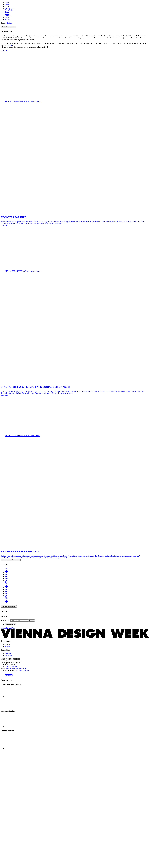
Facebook (19, 670)
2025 (7, 569)
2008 (7, 601)
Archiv (7, 19)
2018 (7, 582)
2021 (7, 576)
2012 (7, 593)
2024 (7, 571)
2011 (7, 595)
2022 (7, 575)
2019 (7, 580)
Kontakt (8, 16)
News (7, 4)
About (7, 6)
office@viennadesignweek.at (16, 668)
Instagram (26, 670)
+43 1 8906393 (12, 666)
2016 (7, 586)
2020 (7, 578)
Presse (7, 14)
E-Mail (10, 45)
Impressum (9, 674)
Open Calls (9, 10)
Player (7, 18)
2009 (7, 599)
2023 (7, 573)
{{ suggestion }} (11, 624)
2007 (7, 603)
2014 (7, 590)
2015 (7, 588)
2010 (7, 597)
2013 (7, 591)
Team (7, 12)
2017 (7, 584)
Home (7, 3)
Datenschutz (9, 676)
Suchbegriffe (5, 620)
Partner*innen (10, 8)
